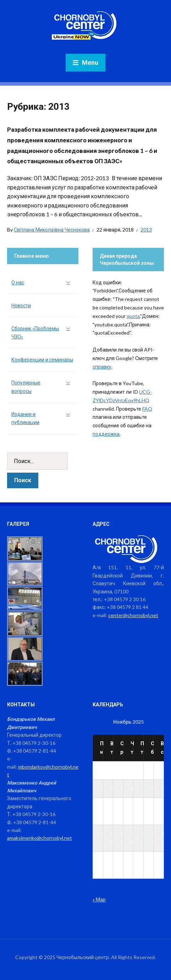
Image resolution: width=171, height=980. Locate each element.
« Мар (99, 899)
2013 (146, 230)
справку (102, 367)
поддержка (106, 434)
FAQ (147, 409)
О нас (18, 282)
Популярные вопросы (26, 387)
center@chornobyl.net (133, 615)
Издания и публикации (25, 418)
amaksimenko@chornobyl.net (40, 838)
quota (133, 316)
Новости (21, 305)
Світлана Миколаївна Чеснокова (52, 230)
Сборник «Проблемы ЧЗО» (35, 333)
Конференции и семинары (42, 360)
